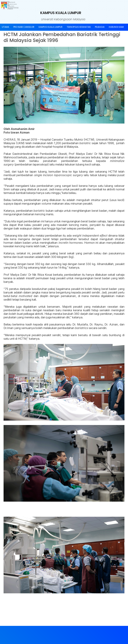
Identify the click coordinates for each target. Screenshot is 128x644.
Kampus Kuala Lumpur (51, 27)
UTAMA (5, 27)
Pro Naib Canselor (24, 27)
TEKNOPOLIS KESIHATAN (79, 27)
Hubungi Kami (116, 27)
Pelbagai (100, 27)
